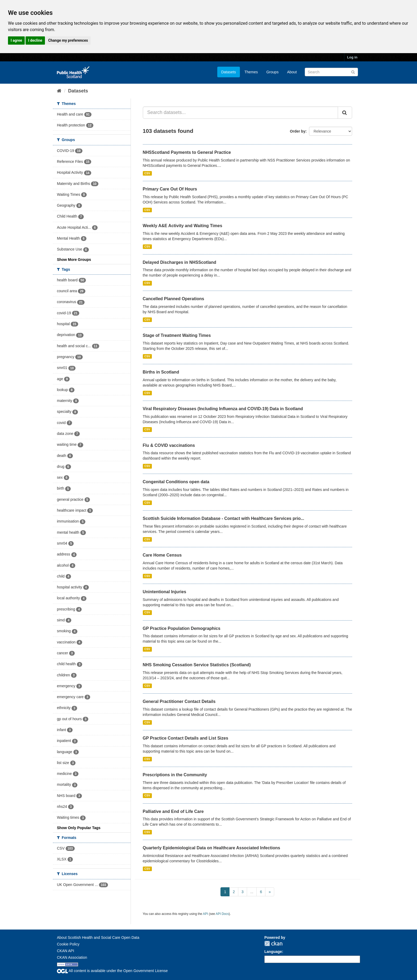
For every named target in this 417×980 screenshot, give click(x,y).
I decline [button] (35, 40)
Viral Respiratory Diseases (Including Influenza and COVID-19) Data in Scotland (223, 409)
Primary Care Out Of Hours (170, 189)
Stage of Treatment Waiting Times (177, 335)
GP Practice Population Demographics (182, 628)
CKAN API (66, 951)
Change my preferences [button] (68, 40)
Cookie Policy (68, 944)
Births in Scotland (161, 372)
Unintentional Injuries (165, 592)
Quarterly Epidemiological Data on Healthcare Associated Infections (212, 848)
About (292, 72)
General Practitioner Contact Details (179, 701)
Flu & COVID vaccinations (169, 445)
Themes (251, 72)
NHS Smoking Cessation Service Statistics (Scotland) (197, 665)
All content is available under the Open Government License (112, 971)
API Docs (222, 914)
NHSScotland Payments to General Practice (187, 152)
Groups (272, 72)
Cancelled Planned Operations (174, 299)
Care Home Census (162, 555)
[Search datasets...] (241, 113)
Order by (298, 131)
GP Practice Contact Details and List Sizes (186, 738)
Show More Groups (74, 260)
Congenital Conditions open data (176, 482)
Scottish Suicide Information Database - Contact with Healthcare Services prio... (224, 518)
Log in (352, 57)
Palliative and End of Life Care (173, 811)
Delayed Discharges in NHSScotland (180, 262)
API (205, 914)
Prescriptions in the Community (175, 775)
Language (273, 952)
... (252, 892)
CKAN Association (72, 957)
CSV (147, 173)
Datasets (229, 72)
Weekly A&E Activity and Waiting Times (183, 226)
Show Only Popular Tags (79, 828)
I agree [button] (16, 40)
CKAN (273, 943)
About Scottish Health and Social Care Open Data (98, 937)
